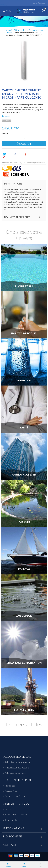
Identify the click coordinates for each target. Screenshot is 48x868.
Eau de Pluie (24, 616)
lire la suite (6, 116)
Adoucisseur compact (15, 773)
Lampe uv (9, 809)
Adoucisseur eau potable (17, 768)
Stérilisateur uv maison (16, 814)
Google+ (30, 154)
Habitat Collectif (24, 475)
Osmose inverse (13, 791)
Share (18, 154)
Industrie (24, 380)
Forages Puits (24, 710)
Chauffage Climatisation (24, 663)
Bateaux (24, 569)
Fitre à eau (10, 786)
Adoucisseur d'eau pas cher (18, 762)
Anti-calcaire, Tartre (15, 796)
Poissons (24, 522)
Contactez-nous (39, 3)
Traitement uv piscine (15, 820)
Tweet (7, 154)
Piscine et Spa (24, 286)
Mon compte (13, 836)
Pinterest (9, 158)
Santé (24, 428)
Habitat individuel (24, 333)
